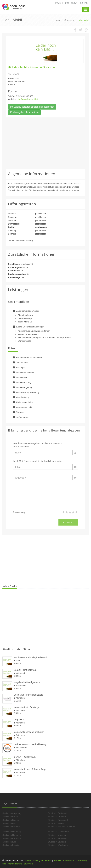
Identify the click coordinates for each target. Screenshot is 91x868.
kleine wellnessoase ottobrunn (29, 732)
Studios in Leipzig (11, 845)
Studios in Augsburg (12, 813)
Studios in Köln (9, 842)
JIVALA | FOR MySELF (25, 757)
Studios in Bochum (11, 820)
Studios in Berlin (10, 817)
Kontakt (84, 3)
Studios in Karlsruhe (12, 838)
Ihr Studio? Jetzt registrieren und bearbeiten (32, 107)
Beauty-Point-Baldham (25, 670)
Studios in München (57, 835)
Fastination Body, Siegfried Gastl (30, 657)
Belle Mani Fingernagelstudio (28, 695)
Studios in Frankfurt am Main (61, 827)
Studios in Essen (56, 823)
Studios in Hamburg (12, 832)
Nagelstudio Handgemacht (27, 682)
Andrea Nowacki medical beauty (30, 744)
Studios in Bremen (11, 827)
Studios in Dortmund (57, 813)
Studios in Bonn (10, 823)
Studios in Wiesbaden (58, 845)
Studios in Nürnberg (57, 838)
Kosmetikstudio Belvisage (27, 707)
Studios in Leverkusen (58, 832)
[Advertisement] (45, 143)
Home (28, 860)
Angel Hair (19, 720)
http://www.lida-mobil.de (28, 99)
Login (58, 3)
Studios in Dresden (57, 817)
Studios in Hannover (12, 835)
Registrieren (71, 3)
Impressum (68, 860)
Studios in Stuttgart (57, 842)
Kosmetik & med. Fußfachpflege (30, 769)
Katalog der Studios (42, 860)
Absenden (68, 522)
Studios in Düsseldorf (58, 820)
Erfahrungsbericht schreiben (24, 112)
